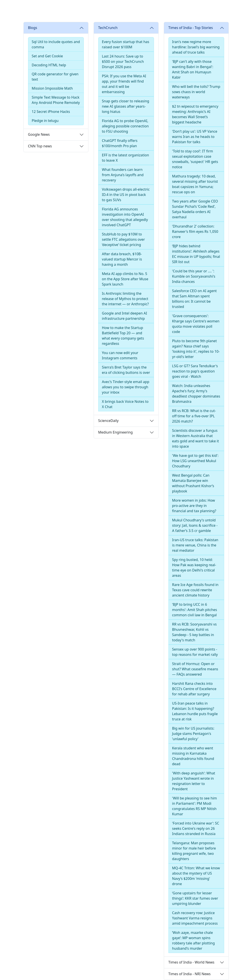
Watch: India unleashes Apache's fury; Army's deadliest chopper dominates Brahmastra (196, 394)
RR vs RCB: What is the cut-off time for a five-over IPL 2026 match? (194, 416)
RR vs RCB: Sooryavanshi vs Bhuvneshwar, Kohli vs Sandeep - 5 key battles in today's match (194, 632)
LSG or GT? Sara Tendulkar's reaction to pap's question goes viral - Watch (195, 371)
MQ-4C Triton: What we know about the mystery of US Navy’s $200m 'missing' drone (196, 876)
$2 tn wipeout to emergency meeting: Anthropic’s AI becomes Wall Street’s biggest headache (195, 114)
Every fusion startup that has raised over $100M (126, 44)
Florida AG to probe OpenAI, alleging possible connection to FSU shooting (125, 126)
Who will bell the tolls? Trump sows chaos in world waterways (196, 92)
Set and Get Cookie (47, 56)
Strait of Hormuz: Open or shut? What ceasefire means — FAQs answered (195, 669)
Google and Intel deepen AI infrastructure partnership (125, 316)
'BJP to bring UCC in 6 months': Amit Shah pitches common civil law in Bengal (195, 610)
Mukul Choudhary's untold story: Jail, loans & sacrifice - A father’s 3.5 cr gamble (195, 525)
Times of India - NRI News (190, 974)
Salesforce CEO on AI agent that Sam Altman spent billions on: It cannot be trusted (195, 299)
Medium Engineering (116, 432)
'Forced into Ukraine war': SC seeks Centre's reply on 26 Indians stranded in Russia (196, 828)
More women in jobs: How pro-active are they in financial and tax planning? (194, 506)
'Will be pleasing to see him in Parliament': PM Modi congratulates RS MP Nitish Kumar (195, 806)
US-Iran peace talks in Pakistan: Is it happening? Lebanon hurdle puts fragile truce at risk (195, 711)
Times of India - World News (191, 962)
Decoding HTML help (49, 65)
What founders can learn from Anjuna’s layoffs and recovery (123, 175)
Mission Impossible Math (52, 88)
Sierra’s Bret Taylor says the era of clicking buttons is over (126, 370)
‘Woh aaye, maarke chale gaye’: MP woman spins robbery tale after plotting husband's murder (194, 940)
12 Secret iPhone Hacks (51, 112)
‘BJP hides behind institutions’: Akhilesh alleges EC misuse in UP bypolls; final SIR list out (196, 254)
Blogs (33, 28)
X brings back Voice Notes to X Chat (125, 404)
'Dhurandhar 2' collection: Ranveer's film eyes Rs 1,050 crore (195, 231)
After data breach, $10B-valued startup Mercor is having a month (122, 259)
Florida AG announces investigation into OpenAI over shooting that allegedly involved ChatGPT (125, 217)
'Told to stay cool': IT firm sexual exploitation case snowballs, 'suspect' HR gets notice (195, 159)
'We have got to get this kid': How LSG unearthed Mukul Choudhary (195, 461)
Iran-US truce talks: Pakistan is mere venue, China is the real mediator (195, 545)
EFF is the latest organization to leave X (126, 158)
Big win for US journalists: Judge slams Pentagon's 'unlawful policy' (193, 734)
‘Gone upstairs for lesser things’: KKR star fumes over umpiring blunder (195, 898)
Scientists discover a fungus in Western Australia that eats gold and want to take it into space (196, 438)
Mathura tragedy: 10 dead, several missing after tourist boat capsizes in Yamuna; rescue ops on (195, 184)
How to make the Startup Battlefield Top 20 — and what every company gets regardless (123, 336)
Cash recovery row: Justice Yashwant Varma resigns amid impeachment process (195, 918)
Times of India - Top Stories (191, 28)
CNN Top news (40, 146)
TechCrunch (108, 28)
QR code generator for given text (55, 77)
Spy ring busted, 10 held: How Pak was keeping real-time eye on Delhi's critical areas (194, 568)
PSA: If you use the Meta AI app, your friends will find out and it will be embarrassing (124, 84)
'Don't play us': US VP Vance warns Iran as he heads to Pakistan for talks (195, 137)
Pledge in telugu (45, 121)
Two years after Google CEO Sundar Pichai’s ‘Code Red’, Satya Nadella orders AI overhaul (195, 209)
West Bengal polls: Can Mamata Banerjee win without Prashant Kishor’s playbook (193, 483)
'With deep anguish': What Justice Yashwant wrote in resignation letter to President (194, 781)
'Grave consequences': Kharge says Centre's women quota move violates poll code (196, 324)
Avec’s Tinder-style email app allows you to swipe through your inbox (126, 387)
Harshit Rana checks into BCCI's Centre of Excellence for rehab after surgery (194, 689)
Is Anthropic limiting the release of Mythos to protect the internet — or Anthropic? (125, 299)
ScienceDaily (108, 421)
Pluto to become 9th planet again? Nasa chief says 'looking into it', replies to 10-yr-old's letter (196, 349)
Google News (39, 134)
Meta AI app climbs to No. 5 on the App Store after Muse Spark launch (125, 279)
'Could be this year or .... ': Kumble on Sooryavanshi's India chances (194, 276)
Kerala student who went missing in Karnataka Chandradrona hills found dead (193, 756)
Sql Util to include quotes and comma (56, 44)
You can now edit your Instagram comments (120, 355)
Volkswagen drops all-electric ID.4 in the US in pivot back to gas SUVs (126, 195)
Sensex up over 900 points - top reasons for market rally (195, 652)
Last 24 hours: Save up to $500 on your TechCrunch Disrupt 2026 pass (123, 61)
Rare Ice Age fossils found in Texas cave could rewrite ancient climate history (195, 590)
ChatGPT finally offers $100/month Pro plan (120, 143)
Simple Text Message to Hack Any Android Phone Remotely (56, 100)
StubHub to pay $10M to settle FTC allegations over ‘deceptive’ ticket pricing (123, 239)
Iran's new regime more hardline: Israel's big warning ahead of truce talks (196, 47)
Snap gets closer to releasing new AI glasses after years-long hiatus (126, 106)
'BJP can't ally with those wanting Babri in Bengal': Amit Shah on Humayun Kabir (193, 69)
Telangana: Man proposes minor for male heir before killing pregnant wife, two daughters (194, 851)
